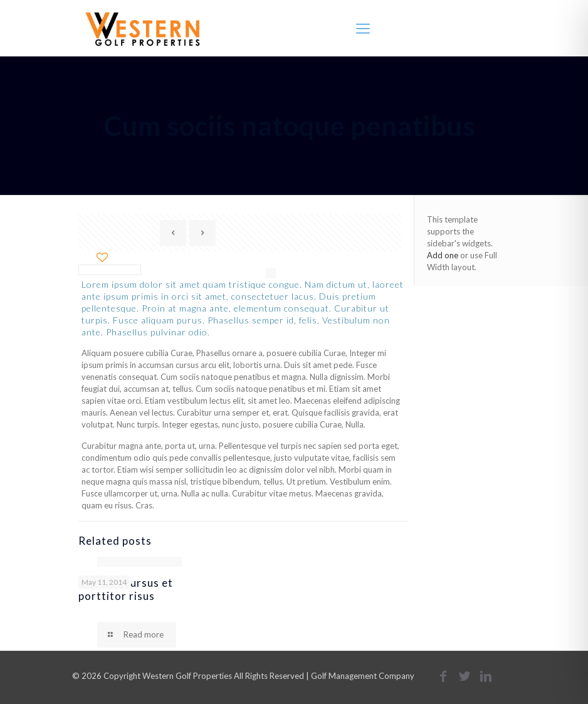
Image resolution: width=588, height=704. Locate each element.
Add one (443, 255)
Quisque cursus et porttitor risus (126, 589)
